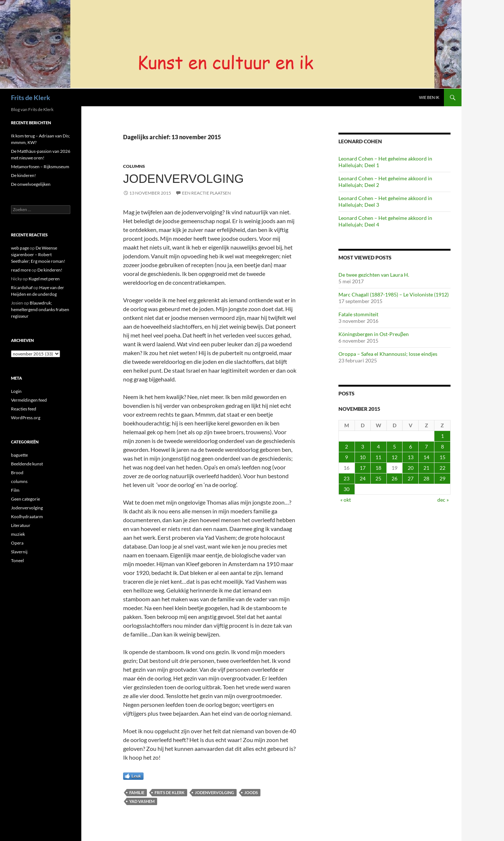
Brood (17, 473)
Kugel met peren (44, 279)
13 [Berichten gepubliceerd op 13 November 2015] (411, 457)
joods (251, 792)
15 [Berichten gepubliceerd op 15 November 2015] (442, 457)
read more (21, 270)
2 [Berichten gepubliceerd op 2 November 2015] (346, 447)
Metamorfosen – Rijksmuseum (40, 167)
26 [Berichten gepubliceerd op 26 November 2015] (394, 478)
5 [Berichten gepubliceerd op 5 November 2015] (394, 447)
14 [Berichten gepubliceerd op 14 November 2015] (426, 457)
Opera (17, 543)
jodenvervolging (214, 792)
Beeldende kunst (27, 464)
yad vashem (142, 801)
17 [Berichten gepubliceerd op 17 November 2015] (363, 468)
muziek (18, 534)
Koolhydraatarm (27, 517)
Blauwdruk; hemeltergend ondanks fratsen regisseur (40, 309)
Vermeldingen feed (29, 400)
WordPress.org (26, 418)
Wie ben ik (429, 97)
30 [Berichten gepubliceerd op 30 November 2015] (346, 489)
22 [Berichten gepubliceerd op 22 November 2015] (442, 468)
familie (137, 792)
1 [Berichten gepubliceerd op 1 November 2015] (442, 436)
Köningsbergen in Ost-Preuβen (374, 334)
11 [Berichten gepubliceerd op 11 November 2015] (378, 457)
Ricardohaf (22, 287)
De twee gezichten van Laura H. (374, 275)
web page (20, 248)
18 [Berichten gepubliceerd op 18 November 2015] (378, 468)
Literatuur (21, 525)
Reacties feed (24, 409)
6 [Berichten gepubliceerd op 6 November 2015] (411, 447)
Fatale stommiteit (358, 314)
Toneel (17, 560)
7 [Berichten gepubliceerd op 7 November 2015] (426, 447)
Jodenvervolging (183, 179)
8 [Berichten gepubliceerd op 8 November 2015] (442, 447)
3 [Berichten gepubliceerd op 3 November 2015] (363, 447)
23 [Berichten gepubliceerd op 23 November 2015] (346, 478)
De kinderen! (23, 175)
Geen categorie (25, 499)
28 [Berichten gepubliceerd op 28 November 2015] (426, 478)
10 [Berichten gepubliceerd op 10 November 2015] (363, 457)
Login (16, 391)
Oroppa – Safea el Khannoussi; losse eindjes (388, 354)
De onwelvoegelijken (31, 184)
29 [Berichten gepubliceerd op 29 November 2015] (442, 478)
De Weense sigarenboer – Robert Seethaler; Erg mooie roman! (38, 254)
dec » (443, 500)
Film (15, 490)
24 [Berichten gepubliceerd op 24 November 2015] (363, 478)
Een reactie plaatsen (206, 193)
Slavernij (19, 552)
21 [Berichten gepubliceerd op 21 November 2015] (426, 468)
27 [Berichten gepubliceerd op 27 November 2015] (411, 478)
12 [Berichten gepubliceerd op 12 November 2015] (394, 457)
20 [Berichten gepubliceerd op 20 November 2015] (411, 468)
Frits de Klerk (31, 97)
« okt (346, 500)
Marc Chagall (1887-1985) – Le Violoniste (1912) (394, 294)
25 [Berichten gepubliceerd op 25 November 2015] (378, 478)
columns (134, 166)
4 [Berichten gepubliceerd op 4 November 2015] (378, 447)
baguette (19, 455)
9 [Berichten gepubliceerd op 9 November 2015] (346, 457)
